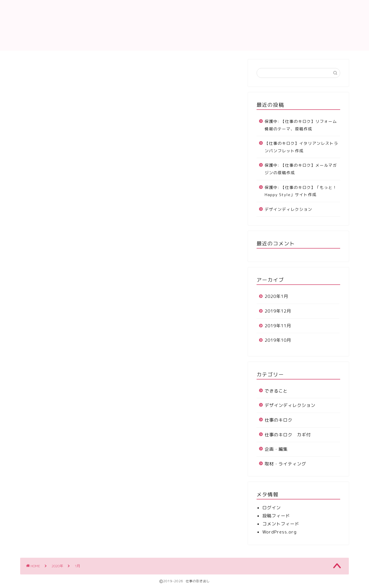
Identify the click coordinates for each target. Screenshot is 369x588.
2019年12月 (278, 311)
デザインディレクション (288, 209)
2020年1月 (276, 296)
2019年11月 (278, 326)
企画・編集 (276, 449)
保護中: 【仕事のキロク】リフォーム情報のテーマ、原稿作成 (301, 125)
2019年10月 (278, 340)
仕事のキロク (259, 9)
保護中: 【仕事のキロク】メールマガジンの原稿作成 (301, 169)
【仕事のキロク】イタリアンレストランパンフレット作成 (301, 147)
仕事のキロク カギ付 (288, 435)
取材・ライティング (285, 464)
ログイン (272, 508)
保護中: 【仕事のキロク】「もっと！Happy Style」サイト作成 (301, 191)
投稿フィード (276, 516)
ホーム (226, 9)
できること (276, 391)
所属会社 (336, 9)
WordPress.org (279, 532)
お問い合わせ (300, 9)
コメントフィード (281, 524)
